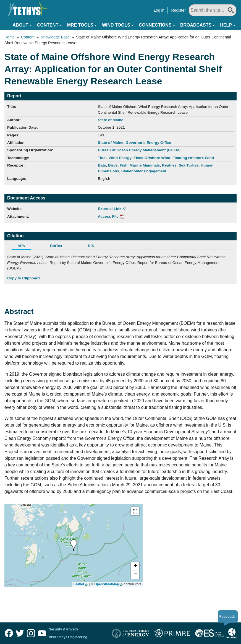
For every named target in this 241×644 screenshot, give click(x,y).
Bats (102, 165)
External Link (110, 209)
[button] (135, 566)
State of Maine (111, 120)
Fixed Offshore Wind (152, 158)
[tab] (25, 246)
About (21, 25)
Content (48, 25)
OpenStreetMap (107, 584)
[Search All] (213, 10)
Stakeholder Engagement (144, 171)
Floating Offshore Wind (193, 158)
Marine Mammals (145, 165)
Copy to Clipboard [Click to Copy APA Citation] (23, 278)
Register (178, 10)
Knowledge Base (55, 37)
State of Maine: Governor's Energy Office (134, 143)
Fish (124, 165)
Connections (155, 25)
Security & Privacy (63, 629)
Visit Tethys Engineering (68, 637)
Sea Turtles (188, 165)
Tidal (102, 158)
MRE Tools (80, 25)
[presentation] (74, 545)
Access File (108, 216)
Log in (159, 10)
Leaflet (79, 584)
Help (226, 25)
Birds (113, 165)
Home (10, 37)
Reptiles (169, 165)
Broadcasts (196, 25)
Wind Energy (120, 158)
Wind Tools (116, 25)
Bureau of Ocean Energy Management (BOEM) (139, 150)
